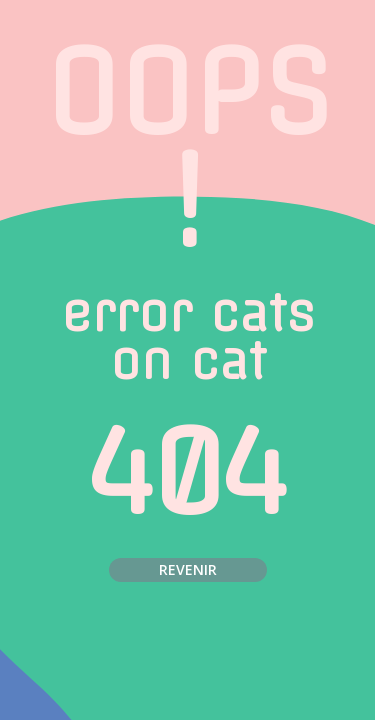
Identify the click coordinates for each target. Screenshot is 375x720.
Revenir (188, 569)
